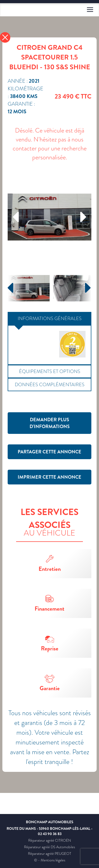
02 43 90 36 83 (50, 834)
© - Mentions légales (50, 860)
